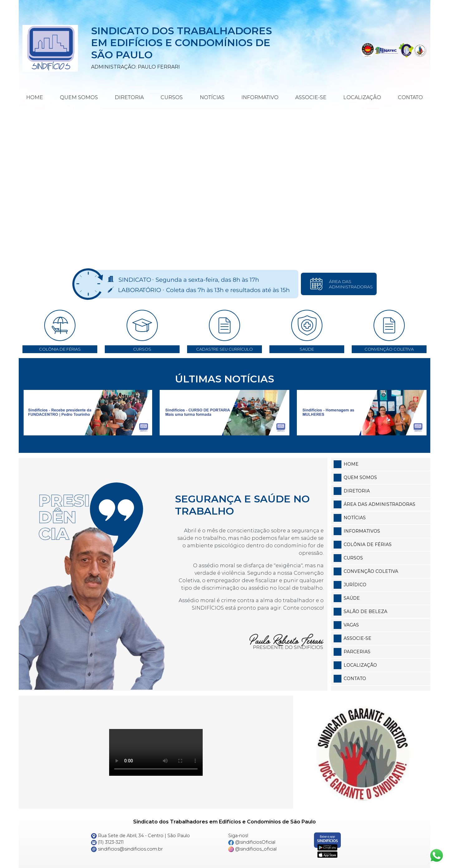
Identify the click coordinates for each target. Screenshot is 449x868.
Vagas (351, 625)
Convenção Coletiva (371, 571)
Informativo (260, 97)
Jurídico (355, 585)
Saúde (352, 598)
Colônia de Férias (368, 544)
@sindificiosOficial (252, 842)
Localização (362, 97)
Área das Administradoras (379, 504)
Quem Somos (79, 97)
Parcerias (357, 652)
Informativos (362, 531)
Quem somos (360, 477)
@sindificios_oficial (252, 849)
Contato (410, 97)
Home (35, 97)
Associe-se (311, 97)
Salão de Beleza (365, 611)
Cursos (172, 97)
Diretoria (129, 97)
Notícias (212, 97)
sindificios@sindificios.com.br (127, 849)
